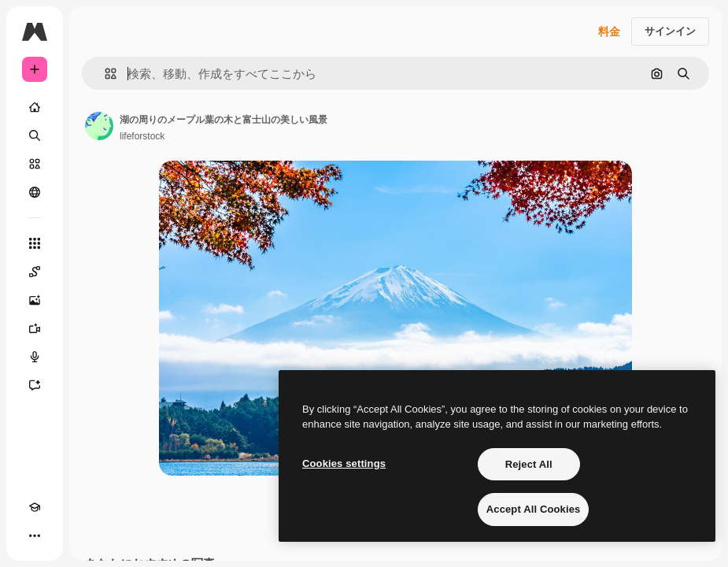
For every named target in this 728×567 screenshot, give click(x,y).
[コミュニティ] (35, 192)
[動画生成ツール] (35, 328)
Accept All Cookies (534, 509)
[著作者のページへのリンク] (99, 126)
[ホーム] (35, 107)
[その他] (35, 535)
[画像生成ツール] (35, 300)
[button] (104, 74)
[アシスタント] (35, 385)
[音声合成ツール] (35, 357)
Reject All (529, 464)
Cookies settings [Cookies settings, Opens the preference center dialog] (344, 463)
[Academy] (35, 507)
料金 (609, 31)
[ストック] (35, 164)
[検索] (35, 135)
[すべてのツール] (35, 243)
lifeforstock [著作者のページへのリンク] (142, 136)
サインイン (670, 31)
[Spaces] (35, 272)
